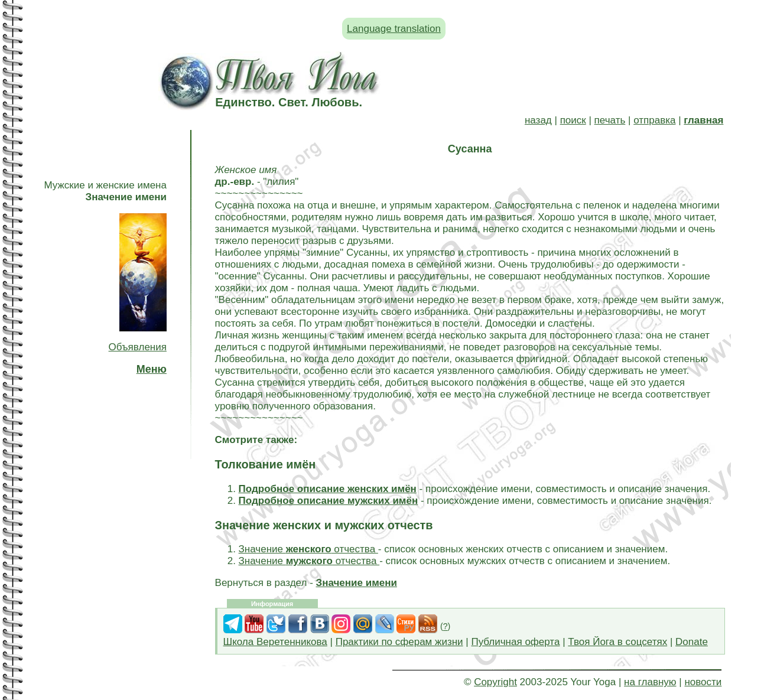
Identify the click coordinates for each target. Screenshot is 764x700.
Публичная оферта (515, 642)
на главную (650, 682)
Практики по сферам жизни (399, 642)
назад (538, 120)
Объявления (138, 347)
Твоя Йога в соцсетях (617, 642)
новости (703, 682)
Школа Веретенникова (275, 642)
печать (610, 120)
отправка (654, 120)
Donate (692, 642)
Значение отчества (308, 549)
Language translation (394, 29)
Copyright (495, 682)
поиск (573, 120)
